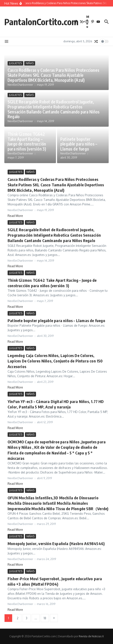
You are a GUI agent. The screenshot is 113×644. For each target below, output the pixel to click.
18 (45, 618)
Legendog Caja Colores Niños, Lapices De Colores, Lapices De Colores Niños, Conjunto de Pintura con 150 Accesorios (55, 361)
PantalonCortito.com (41, 22)
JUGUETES (15, 63)
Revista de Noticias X (91, 636)
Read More (15, 216)
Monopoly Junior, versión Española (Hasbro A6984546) (56, 543)
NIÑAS (30, 63)
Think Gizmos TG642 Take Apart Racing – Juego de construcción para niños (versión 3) (27, 141)
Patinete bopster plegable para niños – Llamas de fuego (79, 144)
